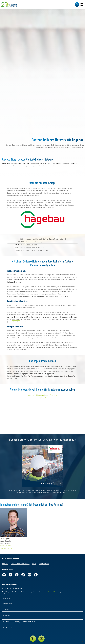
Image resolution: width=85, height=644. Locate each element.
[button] (77, 4)
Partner (5, 563)
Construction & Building (34, 242)
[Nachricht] (41, 639)
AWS (35, 245)
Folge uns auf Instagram (23, 575)
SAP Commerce (71, 289)
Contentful (29, 245)
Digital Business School (20, 563)
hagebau (29, 239)
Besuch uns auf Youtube (29, 575)
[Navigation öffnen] (82, 4)
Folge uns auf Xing (10, 575)
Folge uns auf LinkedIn (4, 575)
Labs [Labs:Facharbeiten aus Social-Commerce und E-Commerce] (34, 563)
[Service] (42, 639)
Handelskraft (44, 563)
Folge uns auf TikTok (36, 575)
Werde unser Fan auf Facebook (17, 575)
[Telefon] (33, 639)
